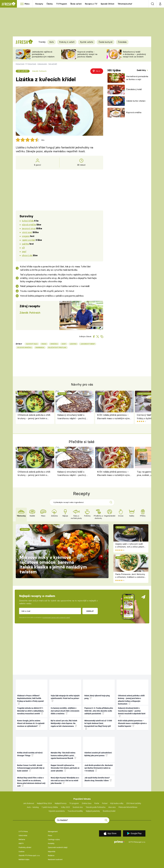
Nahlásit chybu (24, 859)
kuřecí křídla (28, 221)
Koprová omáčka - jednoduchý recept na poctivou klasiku (87, 54)
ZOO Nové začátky (134, 803)
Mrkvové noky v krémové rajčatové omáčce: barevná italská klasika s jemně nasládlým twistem (53, 565)
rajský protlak (28, 240)
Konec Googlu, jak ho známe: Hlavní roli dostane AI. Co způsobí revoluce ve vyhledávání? (31, 723)
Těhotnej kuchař (125, 4)
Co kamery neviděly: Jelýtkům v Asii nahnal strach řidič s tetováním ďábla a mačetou (65, 711)
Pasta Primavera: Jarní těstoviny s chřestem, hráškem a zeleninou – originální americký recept (130, 577)
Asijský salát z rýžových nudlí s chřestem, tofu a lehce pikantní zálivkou (130, 547)
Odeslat (90, 611)
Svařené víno (78, 807)
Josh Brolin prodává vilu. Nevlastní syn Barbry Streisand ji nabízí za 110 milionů (99, 768)
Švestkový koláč (109, 811)
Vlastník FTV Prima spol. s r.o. (29, 855)
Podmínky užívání (25, 847)
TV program (74, 803)
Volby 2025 (65, 807)
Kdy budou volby (117, 803)
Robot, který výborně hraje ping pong (97, 697)
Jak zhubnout (29, 803)
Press (50, 835)
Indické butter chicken (136, 101)
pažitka (25, 244)
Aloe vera (112, 807)
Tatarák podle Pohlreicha (96, 807)
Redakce (51, 855)
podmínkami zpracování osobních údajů (56, 617)
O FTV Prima (23, 832)
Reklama (22, 839)
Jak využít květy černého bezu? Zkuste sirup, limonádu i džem (98, 779)
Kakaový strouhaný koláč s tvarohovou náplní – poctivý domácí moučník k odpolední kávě (74, 417)
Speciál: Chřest (107, 4)
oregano (26, 236)
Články (50, 4)
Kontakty (51, 843)
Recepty (39, 4)
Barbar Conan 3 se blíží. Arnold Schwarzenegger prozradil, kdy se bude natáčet (31, 768)
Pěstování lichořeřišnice (128, 807)
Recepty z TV (91, 4)
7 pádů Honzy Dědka (50, 807)
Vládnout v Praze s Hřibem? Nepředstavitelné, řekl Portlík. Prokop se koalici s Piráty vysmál (30, 700)
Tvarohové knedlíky (75, 811)
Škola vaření (76, 4)
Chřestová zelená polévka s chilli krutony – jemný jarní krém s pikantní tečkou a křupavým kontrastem (34, 417)
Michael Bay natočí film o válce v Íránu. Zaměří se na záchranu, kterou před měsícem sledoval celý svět (31, 782)
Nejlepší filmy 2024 (44, 803)
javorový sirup (29, 228)
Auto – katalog (33, 807)
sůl (23, 248)
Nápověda (52, 852)
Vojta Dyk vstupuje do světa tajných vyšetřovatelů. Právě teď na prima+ (65, 698)
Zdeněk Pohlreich (39, 71)
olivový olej (27, 255)
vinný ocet (27, 232)
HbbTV (21, 843)
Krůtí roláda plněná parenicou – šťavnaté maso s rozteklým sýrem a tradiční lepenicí (114, 417)
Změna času (87, 803)
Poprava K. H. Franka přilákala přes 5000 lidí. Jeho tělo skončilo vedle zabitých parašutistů (99, 711)
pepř (24, 251)
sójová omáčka (29, 225)
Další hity (142, 70)
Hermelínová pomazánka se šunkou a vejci (137, 78)
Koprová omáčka (134, 112)
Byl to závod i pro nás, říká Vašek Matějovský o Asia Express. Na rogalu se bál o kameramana (64, 723)
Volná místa (23, 835)
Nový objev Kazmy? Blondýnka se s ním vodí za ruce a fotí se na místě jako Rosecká (65, 780)
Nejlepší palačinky (93, 811)
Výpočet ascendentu (57, 811)
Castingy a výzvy (54, 839)
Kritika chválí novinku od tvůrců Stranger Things (30, 754)
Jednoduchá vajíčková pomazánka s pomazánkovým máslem (43, 54)
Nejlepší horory (61, 803)
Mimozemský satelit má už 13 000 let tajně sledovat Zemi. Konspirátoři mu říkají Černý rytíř (98, 725)
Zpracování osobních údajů (58, 847)
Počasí (105, 803)
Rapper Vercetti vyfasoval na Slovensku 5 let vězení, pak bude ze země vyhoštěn (65, 768)
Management (53, 832)
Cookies (22, 852)
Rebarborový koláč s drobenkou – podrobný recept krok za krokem (134, 54)
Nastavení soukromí (55, 859)
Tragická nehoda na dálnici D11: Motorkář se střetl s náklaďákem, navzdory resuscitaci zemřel (30, 711)
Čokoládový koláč (134, 89)
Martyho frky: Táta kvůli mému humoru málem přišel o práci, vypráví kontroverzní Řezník (63, 755)
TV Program (61, 4)
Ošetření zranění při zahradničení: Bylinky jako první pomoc (98, 754)
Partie (97, 803)
